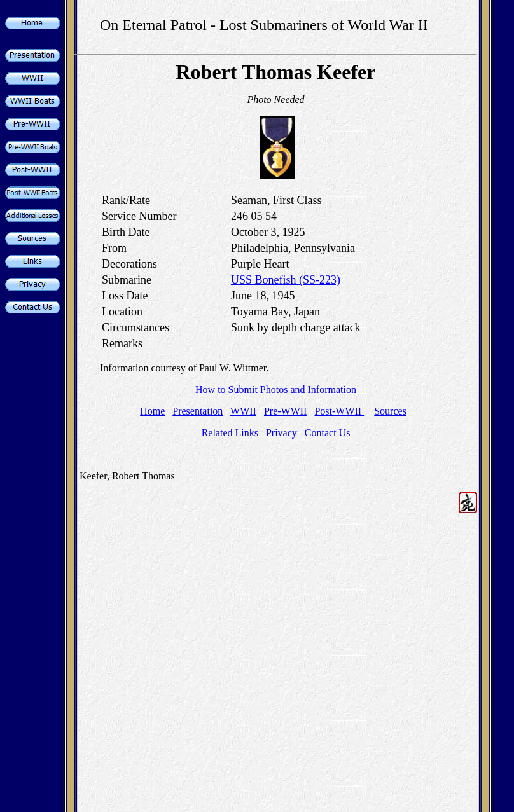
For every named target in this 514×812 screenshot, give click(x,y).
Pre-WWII (286, 411)
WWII (243, 411)
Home (152, 411)
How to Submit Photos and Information (276, 389)
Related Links (230, 433)
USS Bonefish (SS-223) (286, 280)
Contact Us (328, 433)
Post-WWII (339, 411)
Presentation (198, 411)
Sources (390, 411)
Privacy (281, 433)
